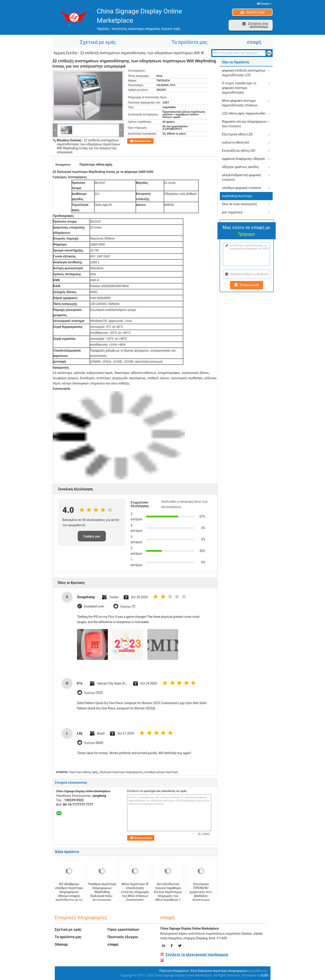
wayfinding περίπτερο (237, 196)
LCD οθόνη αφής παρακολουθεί (244, 113)
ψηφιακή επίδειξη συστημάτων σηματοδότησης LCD (244, 73)
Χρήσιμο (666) (94, 743)
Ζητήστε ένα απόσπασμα (258, 25)
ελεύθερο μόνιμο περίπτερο (161, 772)
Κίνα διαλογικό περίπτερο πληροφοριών (219, 971)
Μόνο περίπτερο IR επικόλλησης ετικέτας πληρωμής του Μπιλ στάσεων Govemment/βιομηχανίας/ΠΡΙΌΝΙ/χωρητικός (135, 896)
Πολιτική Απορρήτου (174, 971)
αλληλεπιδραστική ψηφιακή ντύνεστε (242, 177)
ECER (264, 975)
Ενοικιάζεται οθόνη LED (239, 151)
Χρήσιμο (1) (128, 606)
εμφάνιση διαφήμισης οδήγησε (243, 159)
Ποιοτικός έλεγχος (123, 937)
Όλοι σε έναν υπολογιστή (240, 204)
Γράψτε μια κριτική (92, 538)
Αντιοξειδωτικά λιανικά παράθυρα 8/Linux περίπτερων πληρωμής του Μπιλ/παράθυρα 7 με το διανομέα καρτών (168, 896)
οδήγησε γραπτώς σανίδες (241, 167)
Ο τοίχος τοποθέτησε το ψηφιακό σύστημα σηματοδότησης (239, 88)
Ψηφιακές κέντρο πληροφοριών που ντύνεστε (244, 124)
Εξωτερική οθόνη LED (237, 134)
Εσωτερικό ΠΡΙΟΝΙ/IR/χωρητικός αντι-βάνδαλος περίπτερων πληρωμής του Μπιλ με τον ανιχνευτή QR (201, 898)
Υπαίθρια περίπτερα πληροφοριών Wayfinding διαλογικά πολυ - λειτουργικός (102, 892)
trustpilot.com (94, 606)
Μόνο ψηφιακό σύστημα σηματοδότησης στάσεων (240, 103)
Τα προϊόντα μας (189, 42)
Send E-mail (255, 12)
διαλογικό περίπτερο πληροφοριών (121, 772)
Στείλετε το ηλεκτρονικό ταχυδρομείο (197, 955)
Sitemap (61, 944)
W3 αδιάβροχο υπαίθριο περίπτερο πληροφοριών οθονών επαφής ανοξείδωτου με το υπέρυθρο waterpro (69, 894)
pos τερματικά (232, 212)
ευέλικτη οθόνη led (235, 142)
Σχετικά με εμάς (98, 42)
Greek (266, 4)
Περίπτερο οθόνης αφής (84, 772)
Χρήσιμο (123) (93, 693)
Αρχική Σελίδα (65, 53)
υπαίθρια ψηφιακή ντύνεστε (242, 188)
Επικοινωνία (143, 141)
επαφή (254, 42)
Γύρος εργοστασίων (123, 929)
